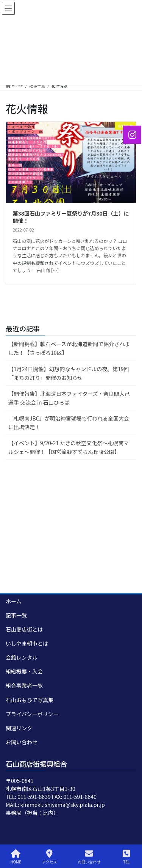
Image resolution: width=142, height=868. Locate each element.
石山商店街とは (24, 629)
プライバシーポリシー (32, 714)
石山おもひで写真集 (30, 700)
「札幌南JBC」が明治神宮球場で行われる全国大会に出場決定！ (69, 423)
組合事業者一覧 (24, 685)
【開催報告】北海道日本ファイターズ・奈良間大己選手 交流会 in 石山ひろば (69, 398)
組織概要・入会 (24, 671)
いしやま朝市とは (27, 643)
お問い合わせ (22, 742)
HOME (16, 857)
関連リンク (19, 728)
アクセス (50, 857)
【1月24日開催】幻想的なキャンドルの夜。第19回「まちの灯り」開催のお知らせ (69, 373)
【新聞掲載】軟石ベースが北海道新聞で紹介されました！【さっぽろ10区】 (69, 348)
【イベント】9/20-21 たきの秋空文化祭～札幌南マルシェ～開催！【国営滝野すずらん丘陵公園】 (69, 447)
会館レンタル (22, 657)
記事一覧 (16, 615)
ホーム (14, 601)
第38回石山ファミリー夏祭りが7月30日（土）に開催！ (71, 217)
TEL (126, 857)
